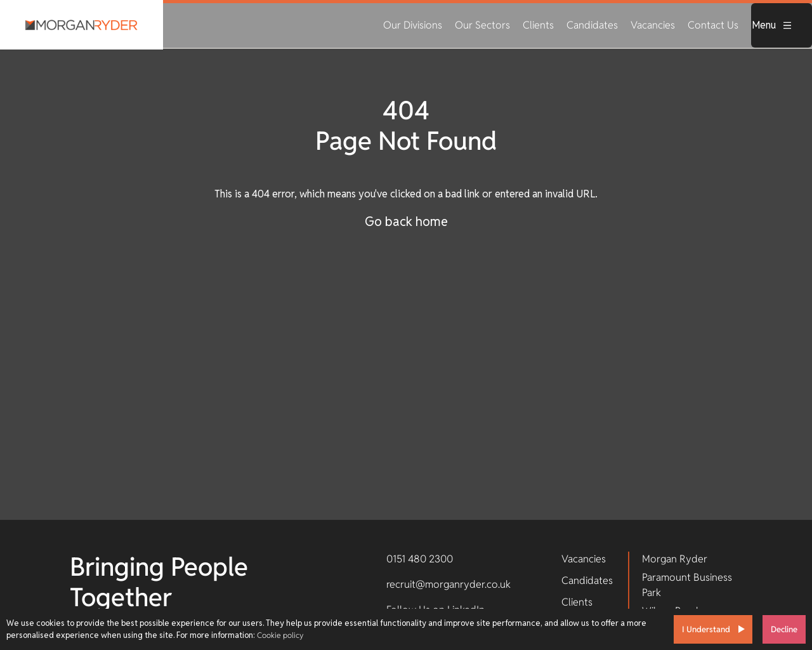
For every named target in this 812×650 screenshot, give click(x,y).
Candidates (592, 25)
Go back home (406, 222)
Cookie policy (280, 635)
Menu (772, 25)
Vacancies (653, 25)
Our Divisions (413, 25)
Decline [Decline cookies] (784, 629)
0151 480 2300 (420, 559)
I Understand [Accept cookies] (706, 629)
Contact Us (713, 25)
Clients (538, 25)
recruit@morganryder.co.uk (449, 584)
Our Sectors (482, 25)
